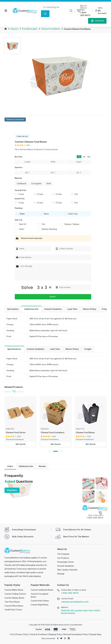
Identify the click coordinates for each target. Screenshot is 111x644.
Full (76, 194)
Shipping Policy (55, 634)
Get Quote (97, 21)
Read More (12, 490)
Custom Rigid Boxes (40, 605)
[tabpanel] (22, 422)
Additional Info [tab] (31, 309)
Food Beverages (30, 29)
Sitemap (61, 574)
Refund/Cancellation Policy (76, 634)
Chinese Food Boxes (51, 29)
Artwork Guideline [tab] (53, 309)
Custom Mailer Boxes (14, 590)
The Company (63, 554)
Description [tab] (13, 309)
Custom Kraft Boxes (40, 601)
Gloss (46, 214)
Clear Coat (73, 214)
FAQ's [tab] (10, 466)
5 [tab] (62, 451)
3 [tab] (56, 451)
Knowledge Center (65, 562)
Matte (22, 214)
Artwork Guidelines (66, 566)
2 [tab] (52, 451)
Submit (53, 297)
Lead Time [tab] (72, 309)
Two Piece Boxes (12, 602)
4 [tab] (60, 451)
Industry (14, 29)
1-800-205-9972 (70, 593)
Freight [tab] (88, 349)
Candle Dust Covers (13, 610)
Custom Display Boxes (14, 598)
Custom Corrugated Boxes (40, 595)
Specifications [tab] (14, 349)
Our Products (63, 558)
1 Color (21, 194)
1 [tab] (49, 451)
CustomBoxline (76, 625)
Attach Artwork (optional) (28, 238)
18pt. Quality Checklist (67, 570)
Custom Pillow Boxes (14, 606)
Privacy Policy (22, 634)
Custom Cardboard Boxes (42, 590)
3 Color (59, 194)
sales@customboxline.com (75, 602)
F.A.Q (12, 634)
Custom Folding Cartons (15, 594)
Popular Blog (95, 634)
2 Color (40, 194)
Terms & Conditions (39, 634)
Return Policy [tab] (90, 309)
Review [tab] (42, 466)
